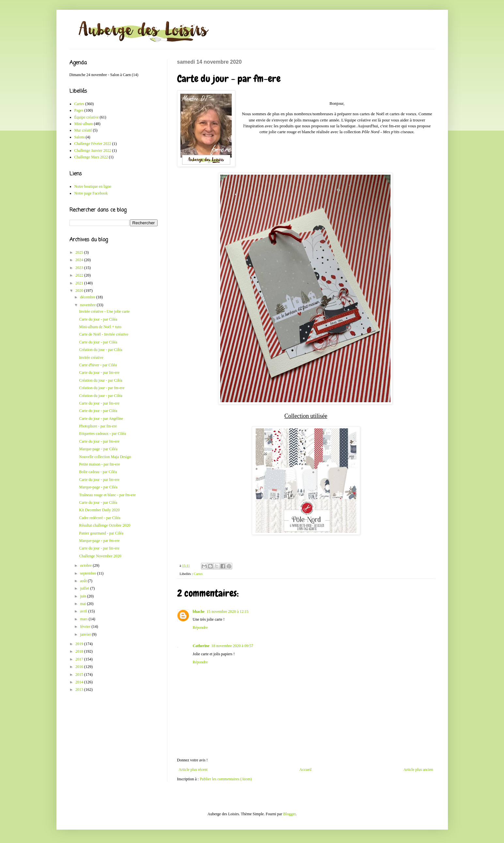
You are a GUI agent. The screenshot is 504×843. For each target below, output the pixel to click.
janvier (86, 634)
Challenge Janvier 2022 (93, 151)
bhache (199, 612)
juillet (85, 588)
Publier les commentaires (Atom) (226, 779)
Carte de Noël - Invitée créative (104, 334)
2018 (80, 651)
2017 (80, 659)
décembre (88, 297)
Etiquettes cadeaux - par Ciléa (102, 434)
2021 (80, 283)
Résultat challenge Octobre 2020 (105, 525)
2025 (80, 252)
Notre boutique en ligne (93, 186)
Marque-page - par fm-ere (99, 541)
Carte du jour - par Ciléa (98, 319)
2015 (80, 675)
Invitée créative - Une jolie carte (104, 311)
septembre (88, 573)
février (86, 627)
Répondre (200, 628)
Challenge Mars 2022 (91, 157)
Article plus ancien (418, 770)
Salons (80, 137)
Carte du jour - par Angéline (101, 419)
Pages (79, 110)
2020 (80, 291)
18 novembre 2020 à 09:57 (232, 646)
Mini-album (84, 124)
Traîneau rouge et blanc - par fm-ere (107, 495)
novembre (88, 305)
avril (84, 611)
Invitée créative (91, 358)
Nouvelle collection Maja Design (105, 457)
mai (83, 604)
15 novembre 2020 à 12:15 (228, 612)
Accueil (305, 770)
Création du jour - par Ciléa (100, 350)
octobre (86, 565)
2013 (80, 690)
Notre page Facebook (91, 193)
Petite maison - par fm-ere (99, 464)
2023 (80, 268)
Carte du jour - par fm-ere (99, 373)
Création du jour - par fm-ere (102, 388)
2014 (80, 682)
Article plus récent (193, 770)
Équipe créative (87, 117)
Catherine (201, 646)
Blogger (289, 814)
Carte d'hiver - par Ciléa (98, 365)
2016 (80, 667)
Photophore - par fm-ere (98, 426)
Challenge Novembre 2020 (100, 556)
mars (84, 619)
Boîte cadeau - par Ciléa (98, 472)
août (84, 581)
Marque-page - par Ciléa (98, 449)
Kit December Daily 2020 (99, 510)
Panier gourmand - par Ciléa (101, 533)
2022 (80, 275)
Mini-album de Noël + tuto (100, 327)
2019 (80, 644)
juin (84, 596)
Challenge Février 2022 (93, 144)
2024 (80, 260)
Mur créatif (83, 130)
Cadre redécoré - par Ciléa (100, 518)
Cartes (198, 574)
